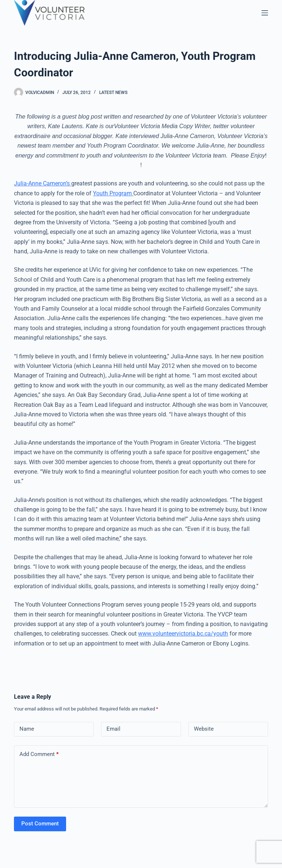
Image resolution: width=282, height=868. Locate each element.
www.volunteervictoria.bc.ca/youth (183, 634)
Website (204, 729)
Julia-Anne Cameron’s (43, 183)
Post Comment (40, 824)
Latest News (113, 93)
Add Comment (39, 754)
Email (113, 729)
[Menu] (265, 13)
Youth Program (113, 193)
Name (27, 729)
